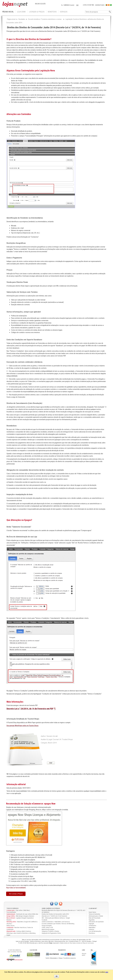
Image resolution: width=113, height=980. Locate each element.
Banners (32, 916)
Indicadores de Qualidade (96, 922)
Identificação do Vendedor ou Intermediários (25, 218)
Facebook (44, 920)
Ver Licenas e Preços (16, 894)
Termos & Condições (94, 914)
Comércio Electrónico (48, 922)
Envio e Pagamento (14, 258)
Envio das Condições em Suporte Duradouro (24, 340)
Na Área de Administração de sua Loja (22, 537)
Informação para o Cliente (96, 916)
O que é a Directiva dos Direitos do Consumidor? (29, 39)
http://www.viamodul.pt (76, 943)
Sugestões (92, 920)
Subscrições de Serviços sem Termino (22, 292)
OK (57, 976)
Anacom (84, 954)
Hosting (19, 931)
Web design (19, 916)
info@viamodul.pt (64, 943)
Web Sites (26, 910)
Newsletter (20, 922)
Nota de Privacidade (94, 918)
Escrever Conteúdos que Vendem (51, 924)
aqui (107, 972)
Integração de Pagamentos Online (51, 933)
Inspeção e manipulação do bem (20, 494)
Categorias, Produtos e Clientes (50, 931)
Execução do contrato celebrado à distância (24, 362)
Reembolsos (12, 426)
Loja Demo (21, 12)
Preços (9, 270)
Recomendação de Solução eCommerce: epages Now (31, 804)
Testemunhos (92, 926)
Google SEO (27, 922)
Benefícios (52, 12)
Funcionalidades (11, 912)
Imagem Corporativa (27, 918)
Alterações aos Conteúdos (19, 114)
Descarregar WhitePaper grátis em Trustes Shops (23, 726)
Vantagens (10, 851)
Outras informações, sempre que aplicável (24, 312)
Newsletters (92, 928)
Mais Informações (15, 702)
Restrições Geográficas (16, 243)
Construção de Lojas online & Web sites (22, 914)
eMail (23, 931)
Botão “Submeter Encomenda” (19, 527)
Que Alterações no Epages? (19, 520)
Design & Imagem (47, 926)
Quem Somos (92, 912)
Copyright (91, 924)
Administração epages (48, 929)
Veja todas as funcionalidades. (16, 888)
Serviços (64, 12)
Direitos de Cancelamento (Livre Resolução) (24, 403)
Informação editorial (16, 784)
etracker (9, 924)
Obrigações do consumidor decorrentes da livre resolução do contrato (35, 470)
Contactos (91, 929)
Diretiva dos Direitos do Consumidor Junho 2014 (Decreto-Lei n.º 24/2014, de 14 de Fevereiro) (54, 27)
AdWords (34, 922)
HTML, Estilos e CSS (47, 928)
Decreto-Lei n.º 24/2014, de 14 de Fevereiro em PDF (30, 709)
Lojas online (19, 910)
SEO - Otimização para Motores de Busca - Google (56, 918)
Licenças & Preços (37, 12)
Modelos (9, 920)
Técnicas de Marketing (68, 924)
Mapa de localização (88, 943)
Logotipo (18, 918)
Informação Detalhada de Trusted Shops (23, 719)
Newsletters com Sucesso (62, 922)
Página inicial (8, 12)
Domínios (28, 931)
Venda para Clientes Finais (17, 282)
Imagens (26, 916)
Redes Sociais (11, 926)
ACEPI (84, 955)
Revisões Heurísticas (20, 928)
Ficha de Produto (14, 121)
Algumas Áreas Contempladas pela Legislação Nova (31, 71)
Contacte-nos (100, 5)
